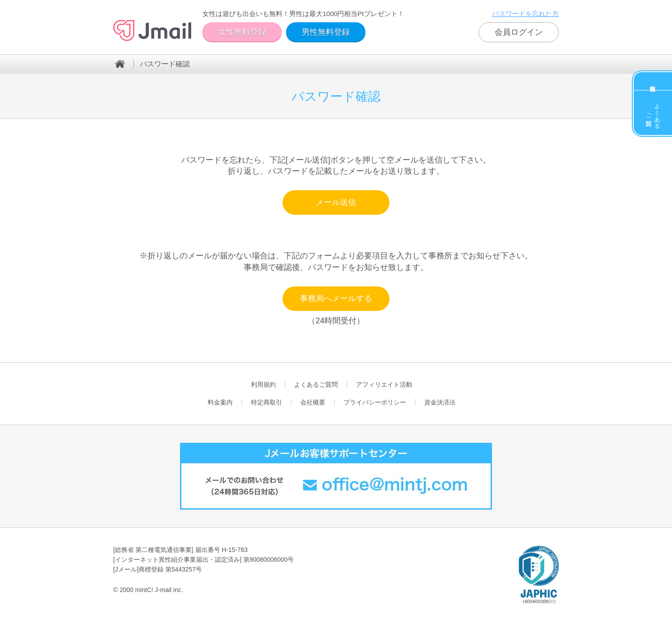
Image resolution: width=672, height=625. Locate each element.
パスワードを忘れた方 (525, 14)
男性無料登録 (326, 32)
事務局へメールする (336, 298)
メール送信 (336, 202)
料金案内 (653, 81)
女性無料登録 (242, 32)
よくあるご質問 (653, 113)
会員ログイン (519, 32)
